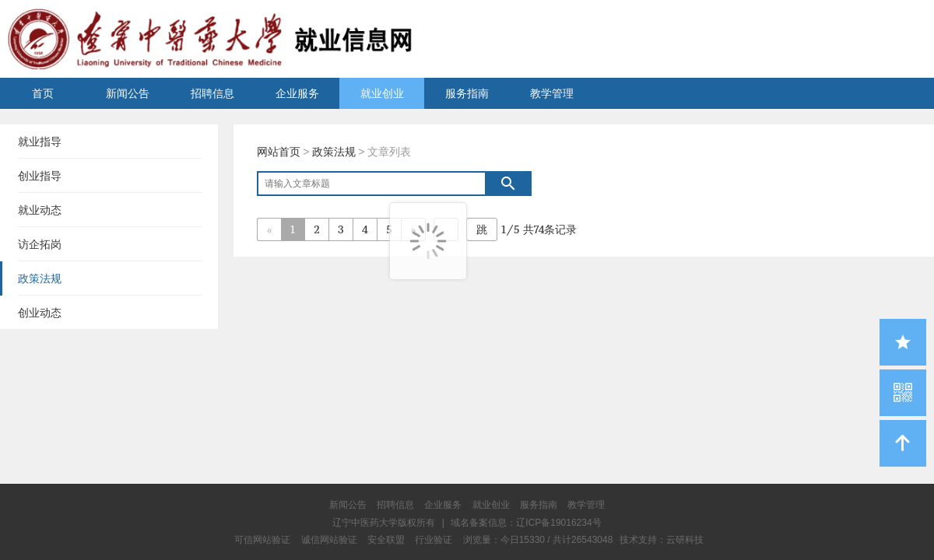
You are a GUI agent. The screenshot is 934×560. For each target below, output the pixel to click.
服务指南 (467, 93)
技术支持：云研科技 (662, 540)
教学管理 (552, 93)
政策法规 (334, 152)
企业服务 (297, 93)
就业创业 (382, 93)
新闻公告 (128, 93)
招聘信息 (212, 93)
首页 (43, 93)
